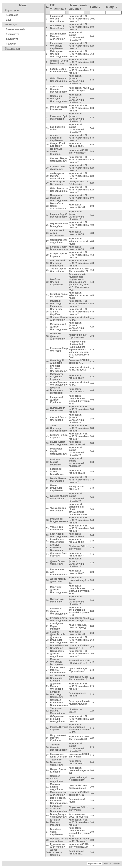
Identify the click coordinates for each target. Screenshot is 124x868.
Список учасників (16, 29)
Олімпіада (11, 25)
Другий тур (12, 39)
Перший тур (12, 34)
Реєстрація (12, 15)
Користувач (12, 10)
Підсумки (11, 44)
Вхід (8, 20)
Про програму (13, 48)
